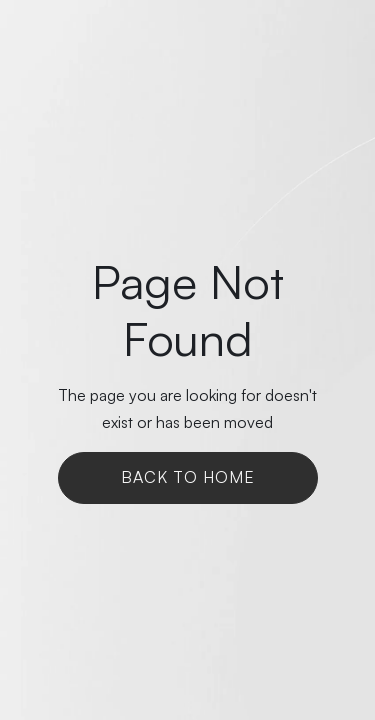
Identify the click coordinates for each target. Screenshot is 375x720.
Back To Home (188, 477)
